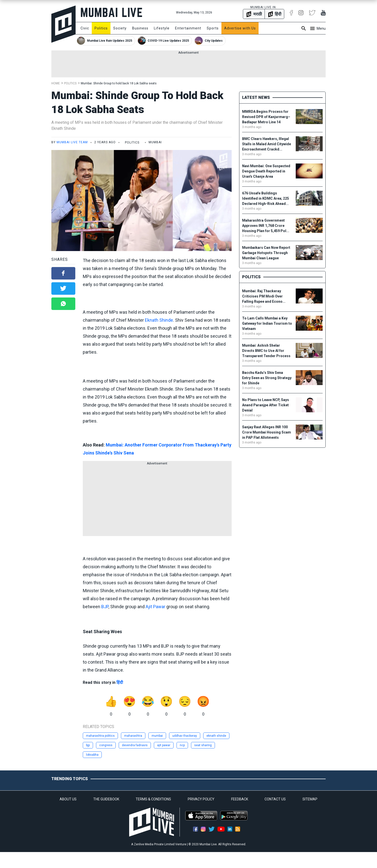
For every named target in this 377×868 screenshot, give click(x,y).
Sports (213, 28)
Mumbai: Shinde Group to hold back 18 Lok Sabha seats (119, 83)
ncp (182, 745)
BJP (105, 607)
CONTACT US (275, 799)
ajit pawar (164, 745)
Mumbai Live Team (72, 142)
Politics (101, 28)
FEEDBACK (240, 799)
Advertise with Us (240, 28)
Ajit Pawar (155, 607)
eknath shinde (216, 736)
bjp (88, 745)
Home (56, 83)
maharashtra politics (100, 736)
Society (120, 28)
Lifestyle (162, 28)
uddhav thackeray (185, 736)
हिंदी (120, 682)
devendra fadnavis (135, 745)
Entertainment (188, 28)
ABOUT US (68, 799)
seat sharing (203, 745)
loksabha (92, 755)
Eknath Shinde (159, 320)
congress (106, 745)
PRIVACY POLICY (201, 799)
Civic (85, 28)
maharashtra (133, 736)
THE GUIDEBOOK (106, 799)
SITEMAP (310, 799)
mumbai (157, 736)
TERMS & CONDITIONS (153, 799)
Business (140, 28)
